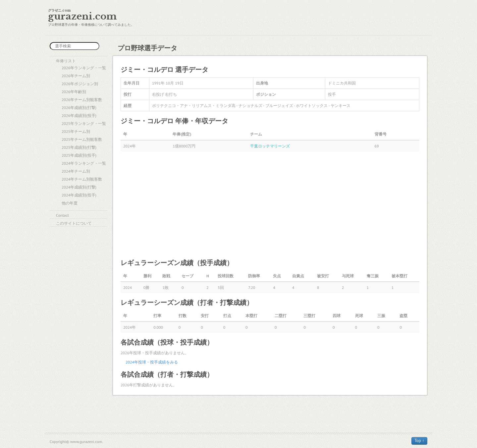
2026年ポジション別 (80, 84)
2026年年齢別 (74, 92)
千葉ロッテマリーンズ (270, 146)
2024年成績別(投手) (79, 195)
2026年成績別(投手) (79, 115)
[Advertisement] (270, 204)
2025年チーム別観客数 (82, 139)
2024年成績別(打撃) (79, 187)
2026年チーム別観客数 (82, 100)
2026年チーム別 (76, 76)
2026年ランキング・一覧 (84, 68)
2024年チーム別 (76, 171)
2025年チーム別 (76, 131)
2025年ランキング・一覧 (84, 123)
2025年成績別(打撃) (79, 147)
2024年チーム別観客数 (82, 179)
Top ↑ (419, 441)
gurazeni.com (82, 16)
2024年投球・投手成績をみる (152, 362)
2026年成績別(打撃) (79, 108)
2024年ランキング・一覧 (84, 163)
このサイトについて (74, 223)
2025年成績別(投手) (79, 155)
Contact (62, 215)
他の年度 (70, 203)
